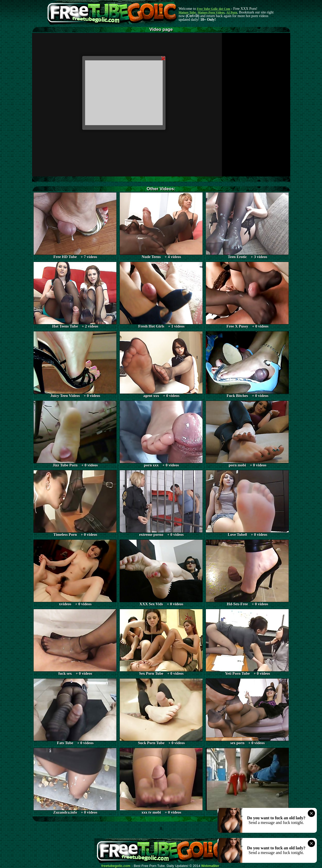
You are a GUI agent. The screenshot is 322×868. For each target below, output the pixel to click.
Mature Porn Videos (211, 12)
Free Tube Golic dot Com (214, 9)
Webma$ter (210, 866)
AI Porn (232, 12)
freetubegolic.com (116, 866)
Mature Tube (187, 12)
